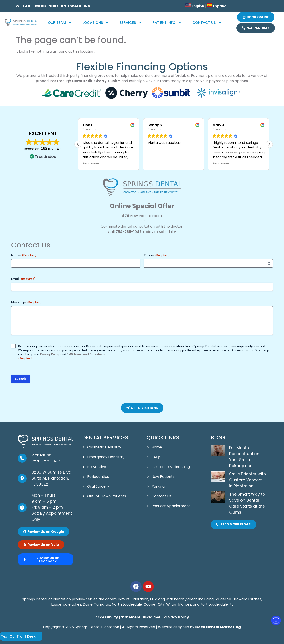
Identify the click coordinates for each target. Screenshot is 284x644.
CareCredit (82, 81)
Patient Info (167, 23)
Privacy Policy (50, 354)
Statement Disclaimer (141, 617)
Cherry (100, 81)
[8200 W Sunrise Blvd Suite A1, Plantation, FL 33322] (22, 478)
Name (24, 255)
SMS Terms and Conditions (86, 354)
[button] (60, 23)
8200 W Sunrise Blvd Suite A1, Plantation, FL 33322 (51, 478)
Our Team (60, 23)
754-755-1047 (129, 232)
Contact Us (207, 23)
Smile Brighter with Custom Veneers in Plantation (248, 480)
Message (26, 302)
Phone (157, 255)
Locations (96, 23)
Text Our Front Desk (21, 636)
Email (23, 279)
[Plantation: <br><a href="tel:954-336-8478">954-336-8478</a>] (22, 458)
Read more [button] (94, 164)
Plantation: (42, 455)
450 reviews (51, 149)
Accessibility (107, 617)
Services (131, 23)
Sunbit (114, 81)
